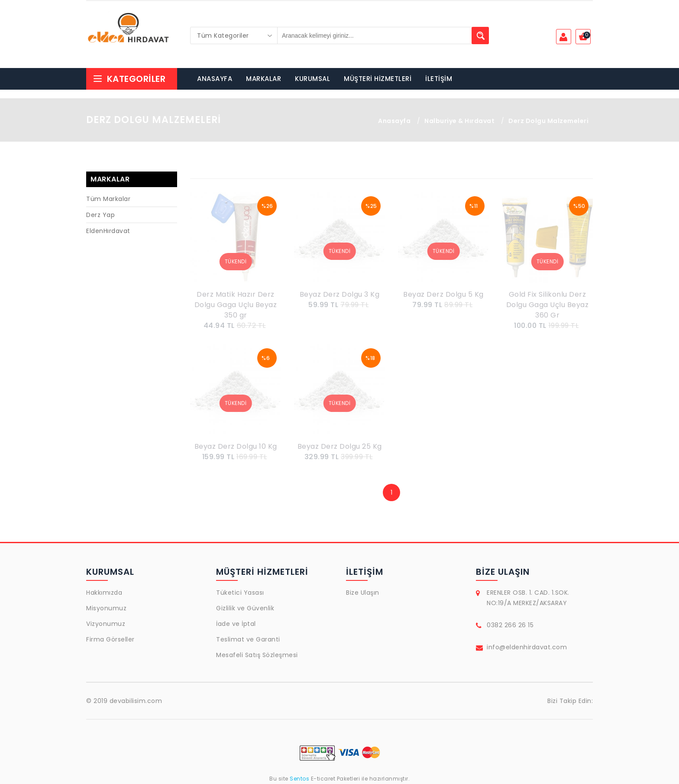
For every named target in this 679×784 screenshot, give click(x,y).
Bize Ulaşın (363, 593)
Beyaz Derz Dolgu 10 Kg (236, 446)
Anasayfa (394, 121)
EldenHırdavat (108, 231)
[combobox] (234, 36)
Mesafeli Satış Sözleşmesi (257, 655)
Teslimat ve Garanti (248, 639)
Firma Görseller (110, 639)
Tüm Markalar (108, 199)
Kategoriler (129, 79)
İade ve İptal (236, 624)
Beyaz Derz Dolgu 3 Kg (340, 294)
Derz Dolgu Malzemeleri (548, 121)
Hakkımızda (104, 593)
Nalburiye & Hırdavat (459, 121)
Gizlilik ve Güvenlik (245, 608)
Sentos (300, 779)
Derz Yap (100, 215)
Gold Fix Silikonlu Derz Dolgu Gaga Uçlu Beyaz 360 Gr (548, 305)
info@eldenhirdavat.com (527, 647)
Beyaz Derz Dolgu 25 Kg (340, 446)
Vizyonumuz (106, 624)
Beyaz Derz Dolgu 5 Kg (443, 294)
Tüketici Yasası (240, 593)
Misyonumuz (106, 608)
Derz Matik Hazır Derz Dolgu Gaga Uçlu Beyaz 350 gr (236, 305)
